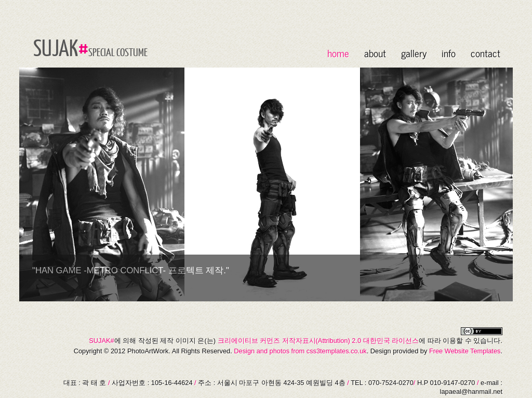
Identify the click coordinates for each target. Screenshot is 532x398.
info (449, 53)
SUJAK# (101, 341)
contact (486, 53)
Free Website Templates (465, 351)
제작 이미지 (178, 341)
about (375, 53)
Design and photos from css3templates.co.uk (300, 351)
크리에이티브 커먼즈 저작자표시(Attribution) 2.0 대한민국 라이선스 (318, 341)
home (338, 53)
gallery (414, 53)
